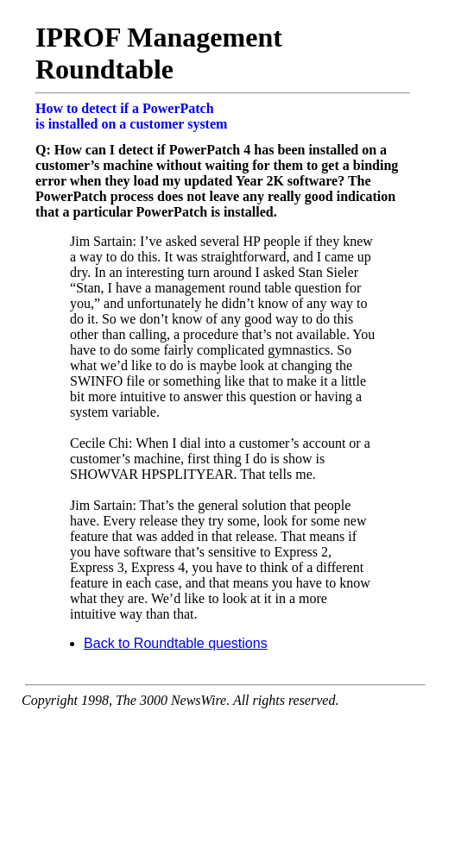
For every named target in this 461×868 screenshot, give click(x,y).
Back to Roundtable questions (176, 643)
